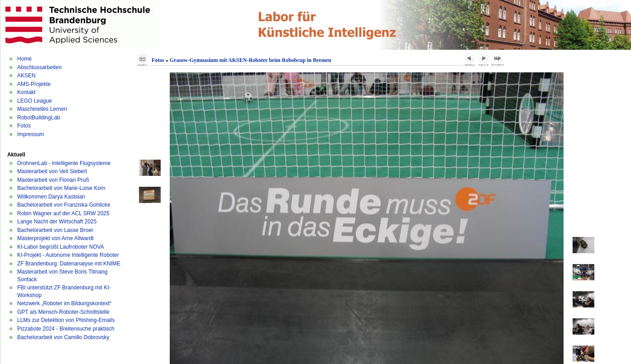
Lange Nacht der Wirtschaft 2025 (57, 222)
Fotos (24, 126)
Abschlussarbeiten (39, 67)
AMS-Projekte (34, 84)
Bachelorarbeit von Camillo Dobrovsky (63, 337)
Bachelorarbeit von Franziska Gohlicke (64, 205)
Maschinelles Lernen (42, 109)
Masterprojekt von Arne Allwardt (55, 238)
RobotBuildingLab (39, 118)
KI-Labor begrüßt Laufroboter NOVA (61, 247)
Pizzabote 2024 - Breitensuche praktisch (66, 329)
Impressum (31, 134)
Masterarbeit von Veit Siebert (52, 171)
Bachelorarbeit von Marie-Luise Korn (61, 188)
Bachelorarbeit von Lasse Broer (55, 230)
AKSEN (26, 76)
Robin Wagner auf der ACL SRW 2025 (63, 213)
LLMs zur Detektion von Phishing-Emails (66, 320)
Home (24, 59)
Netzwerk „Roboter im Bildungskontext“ (64, 303)
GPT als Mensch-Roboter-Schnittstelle (63, 312)
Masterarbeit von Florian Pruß (53, 180)
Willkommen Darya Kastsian (51, 197)
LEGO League (35, 101)
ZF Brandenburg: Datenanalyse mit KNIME (69, 264)
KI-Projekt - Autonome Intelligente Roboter (68, 255)
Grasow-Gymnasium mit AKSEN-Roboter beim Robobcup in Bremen (251, 60)
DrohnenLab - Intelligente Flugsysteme (64, 163)
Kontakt (26, 92)
